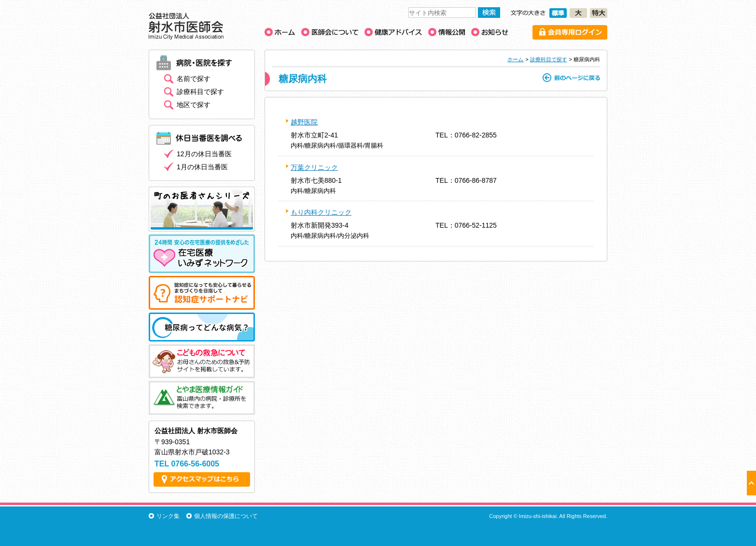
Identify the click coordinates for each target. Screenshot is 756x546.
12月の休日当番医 (204, 154)
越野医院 (304, 122)
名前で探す (194, 79)
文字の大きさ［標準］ (558, 13)
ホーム (515, 59)
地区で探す (194, 105)
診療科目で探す (549, 59)
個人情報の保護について (226, 516)
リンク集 (168, 516)
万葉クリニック (314, 167)
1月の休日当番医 (202, 167)
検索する (489, 13)
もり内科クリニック (321, 212)
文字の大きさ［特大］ (599, 13)
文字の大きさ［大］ (578, 13)
